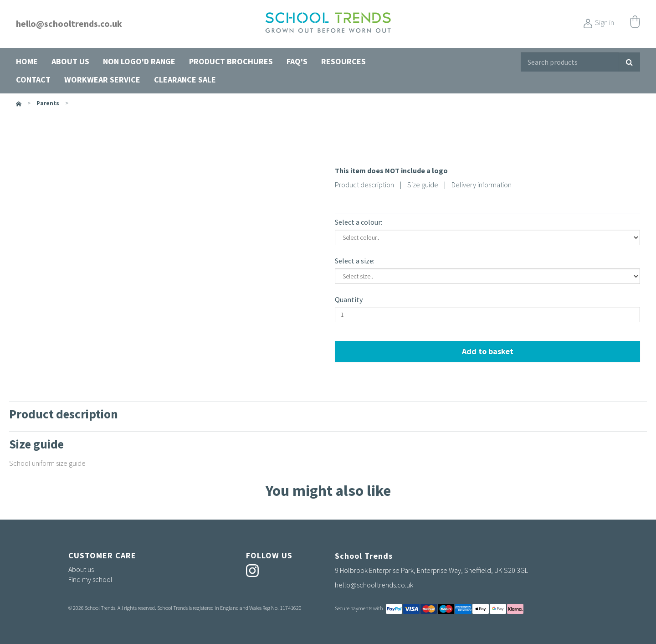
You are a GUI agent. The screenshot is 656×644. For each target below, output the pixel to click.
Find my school (90, 579)
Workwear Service (102, 80)
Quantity (349, 299)
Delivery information (482, 185)
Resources (343, 61)
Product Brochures (231, 61)
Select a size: (355, 261)
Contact (33, 80)
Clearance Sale (185, 80)
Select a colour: (359, 222)
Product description (364, 185)
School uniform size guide (47, 463)
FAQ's (297, 61)
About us (70, 61)
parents (48, 103)
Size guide (423, 185)
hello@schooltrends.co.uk (69, 23)
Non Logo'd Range (139, 61)
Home (27, 61)
